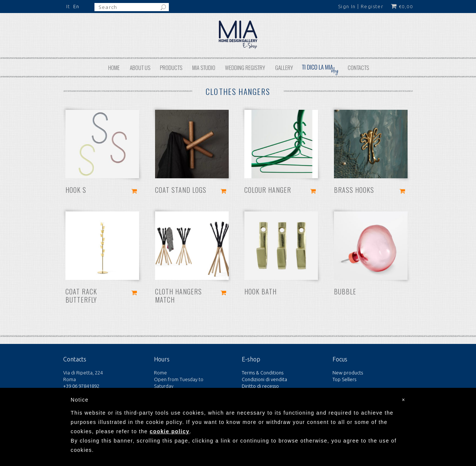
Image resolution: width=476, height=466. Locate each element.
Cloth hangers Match (178, 296)
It (68, 6)
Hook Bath (260, 291)
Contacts (358, 67)
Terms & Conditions (263, 373)
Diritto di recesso (260, 386)
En (76, 6)
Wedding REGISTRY (245, 67)
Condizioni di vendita (264, 379)
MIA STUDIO (204, 67)
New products (348, 373)
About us (140, 67)
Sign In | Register (361, 6)
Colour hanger (268, 190)
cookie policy (170, 431)
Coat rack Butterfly (81, 296)
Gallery (284, 67)
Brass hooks (354, 190)
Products (171, 67)
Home (114, 67)
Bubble (345, 291)
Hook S (76, 190)
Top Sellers (344, 379)
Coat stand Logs (181, 190)
